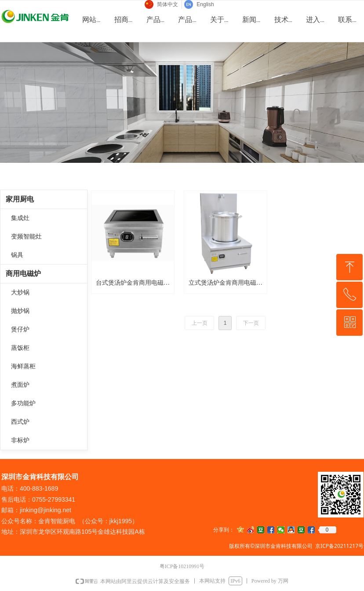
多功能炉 (23, 403)
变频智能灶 (26, 237)
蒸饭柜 (20, 348)
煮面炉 (20, 385)
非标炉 (20, 440)
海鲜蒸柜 (23, 366)
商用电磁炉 (23, 273)
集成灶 (20, 218)
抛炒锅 (20, 311)
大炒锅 (20, 292)
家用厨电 (20, 199)
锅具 (17, 255)
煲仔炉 (20, 329)
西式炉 (20, 422)
